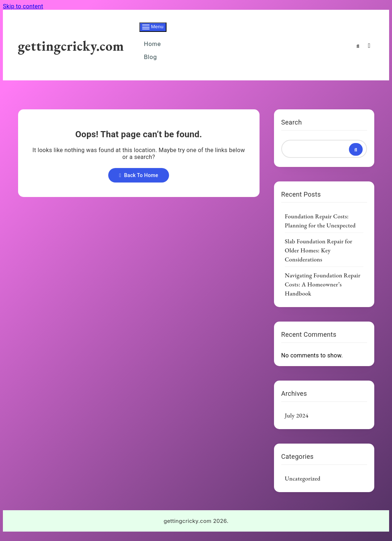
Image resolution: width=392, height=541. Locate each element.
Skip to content (23, 6)
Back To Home (139, 182)
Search (292, 129)
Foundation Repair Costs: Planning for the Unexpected (320, 227)
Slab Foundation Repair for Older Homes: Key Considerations (319, 257)
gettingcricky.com (71, 49)
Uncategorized (303, 485)
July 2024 (297, 422)
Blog (150, 62)
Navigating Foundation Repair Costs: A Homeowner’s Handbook (323, 291)
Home (152, 46)
